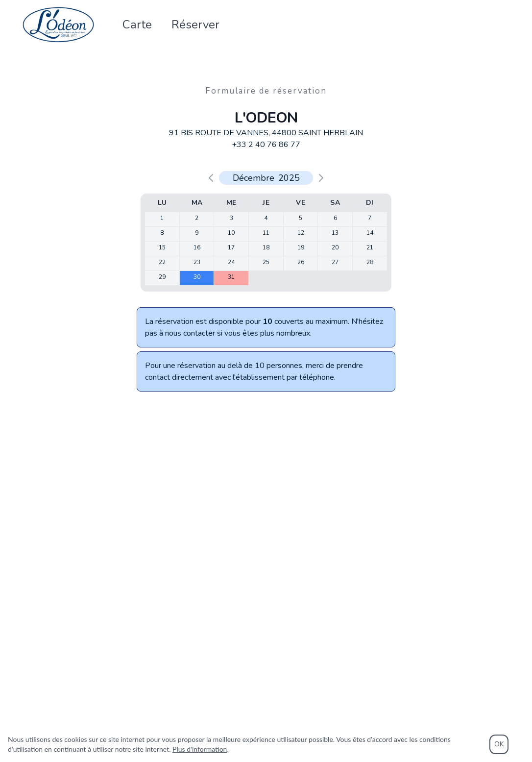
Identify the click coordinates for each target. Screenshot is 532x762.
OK (499, 744)
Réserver (195, 26)
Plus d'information (200, 749)
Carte (137, 26)
